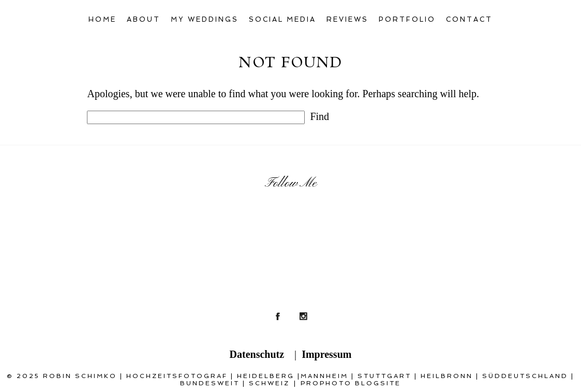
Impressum (326, 354)
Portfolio (407, 19)
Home (102, 19)
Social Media (283, 19)
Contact (469, 19)
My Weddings (205, 19)
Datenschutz (257, 354)
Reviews (347, 19)
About (144, 19)
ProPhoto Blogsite (351, 383)
